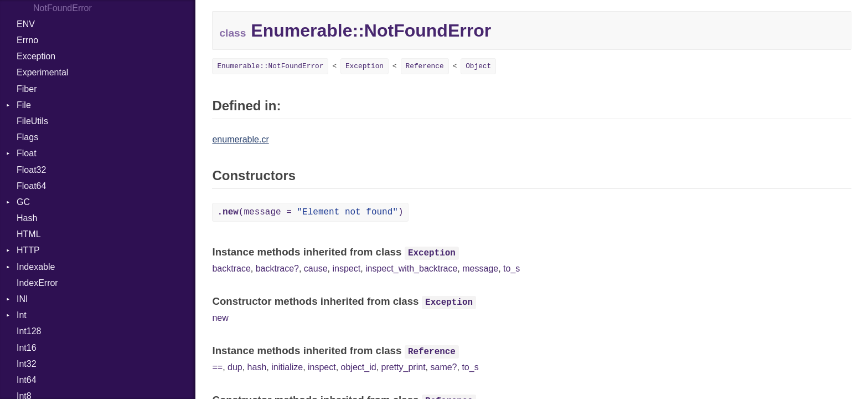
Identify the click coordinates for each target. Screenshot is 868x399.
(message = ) (310, 212)
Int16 (27, 348)
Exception (36, 56)
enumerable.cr (240, 139)
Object (478, 66)
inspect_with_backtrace (411, 268)
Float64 (31, 186)
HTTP (28, 250)
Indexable (36, 267)
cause (316, 268)
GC (23, 202)
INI (22, 299)
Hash (27, 218)
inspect (346, 268)
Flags (27, 137)
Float (27, 153)
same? (443, 367)
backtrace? (277, 268)
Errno (27, 40)
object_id (359, 367)
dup (235, 367)
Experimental (42, 72)
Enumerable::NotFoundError (270, 66)
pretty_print (404, 367)
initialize (287, 367)
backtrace (231, 268)
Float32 (31, 170)
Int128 (29, 331)
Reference (425, 66)
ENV (26, 24)
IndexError (37, 283)
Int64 (27, 380)
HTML (29, 234)
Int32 (27, 364)
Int (22, 315)
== (217, 367)
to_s (512, 268)
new (220, 318)
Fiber (27, 89)
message (480, 268)
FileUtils (32, 121)
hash (257, 367)
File (24, 105)
